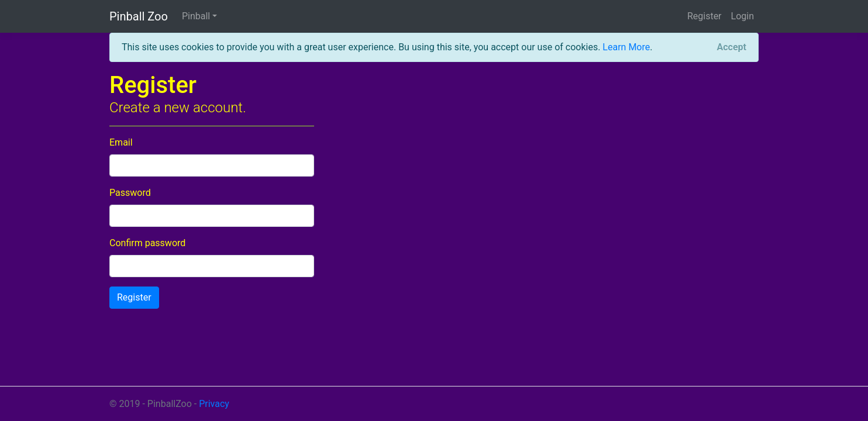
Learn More (626, 47)
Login (743, 16)
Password (130, 193)
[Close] (732, 47)
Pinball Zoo (139, 16)
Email (121, 142)
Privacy (214, 404)
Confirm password (147, 243)
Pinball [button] (196, 16)
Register (705, 16)
